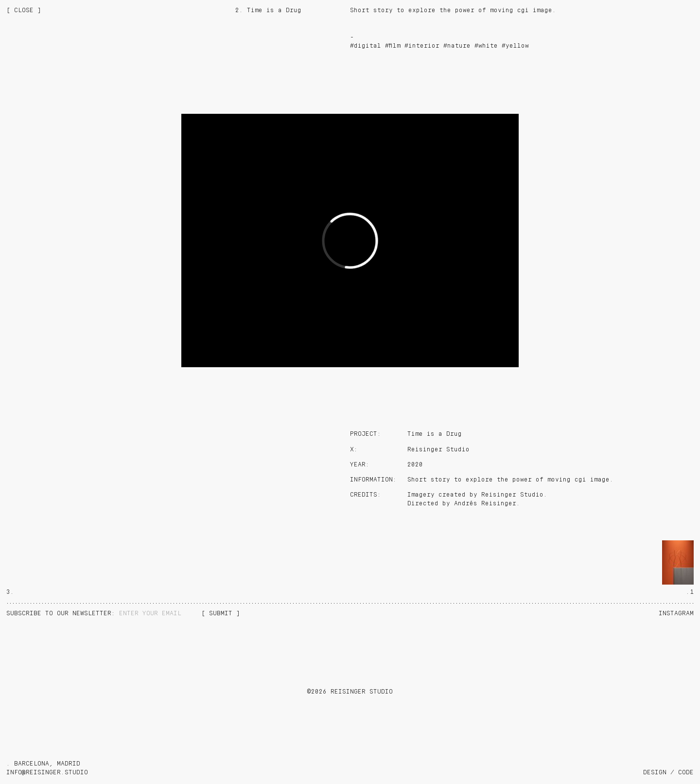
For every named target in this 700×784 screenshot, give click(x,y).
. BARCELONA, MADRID (43, 764)
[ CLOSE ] (24, 10)
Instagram (676, 614)
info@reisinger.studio (47, 773)
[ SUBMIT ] (221, 614)
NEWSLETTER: (63, 614)
